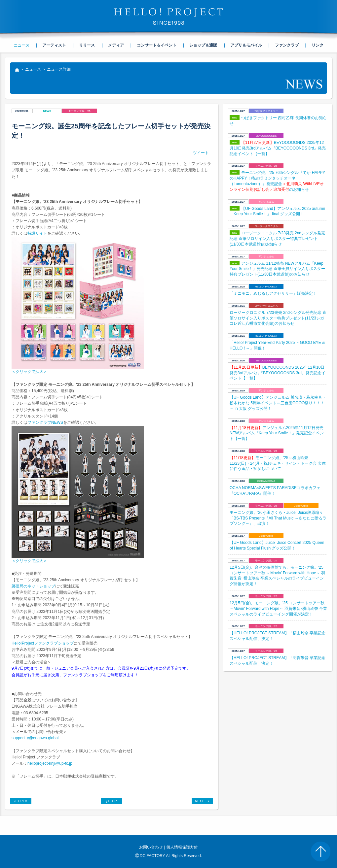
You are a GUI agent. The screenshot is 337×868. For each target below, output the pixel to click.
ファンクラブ (287, 45)
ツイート (201, 153)
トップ (17, 71)
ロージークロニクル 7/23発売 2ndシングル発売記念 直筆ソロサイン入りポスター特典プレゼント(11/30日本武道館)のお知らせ (277, 239)
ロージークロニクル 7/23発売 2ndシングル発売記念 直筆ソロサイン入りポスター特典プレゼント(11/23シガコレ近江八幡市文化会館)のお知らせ (278, 318)
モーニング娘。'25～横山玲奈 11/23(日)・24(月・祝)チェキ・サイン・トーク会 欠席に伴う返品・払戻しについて (278, 463)
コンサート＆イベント (157, 45)
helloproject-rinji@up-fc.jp (50, 763)
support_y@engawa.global (35, 738)
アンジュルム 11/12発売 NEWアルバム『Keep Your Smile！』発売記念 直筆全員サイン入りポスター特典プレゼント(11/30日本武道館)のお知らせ (277, 269)
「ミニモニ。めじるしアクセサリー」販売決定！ (273, 293)
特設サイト (37, 233)
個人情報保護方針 (182, 847)
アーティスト (54, 45)
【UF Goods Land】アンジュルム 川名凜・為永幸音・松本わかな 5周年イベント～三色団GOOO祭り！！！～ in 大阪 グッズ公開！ (278, 403)
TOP (113, 801)
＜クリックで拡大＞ (29, 372)
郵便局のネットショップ (33, 586)
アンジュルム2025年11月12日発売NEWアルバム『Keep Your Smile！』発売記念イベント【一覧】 (277, 433)
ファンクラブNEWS (45, 422)
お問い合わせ (151, 847)
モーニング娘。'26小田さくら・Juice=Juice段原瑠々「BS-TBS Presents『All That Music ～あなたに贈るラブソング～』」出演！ (278, 518)
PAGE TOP (320, 851)
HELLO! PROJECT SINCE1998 (168, 17)
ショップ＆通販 (203, 45)
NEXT (199, 801)
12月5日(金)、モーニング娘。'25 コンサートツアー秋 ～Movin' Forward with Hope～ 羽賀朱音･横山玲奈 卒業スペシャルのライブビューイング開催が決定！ (278, 609)
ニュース (33, 69)
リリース (87, 45)
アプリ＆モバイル (246, 45)
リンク (318, 45)
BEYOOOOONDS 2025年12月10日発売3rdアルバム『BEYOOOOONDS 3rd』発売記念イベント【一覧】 (278, 148)
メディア (116, 45)
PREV (23, 801)
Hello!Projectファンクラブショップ (43, 643)
